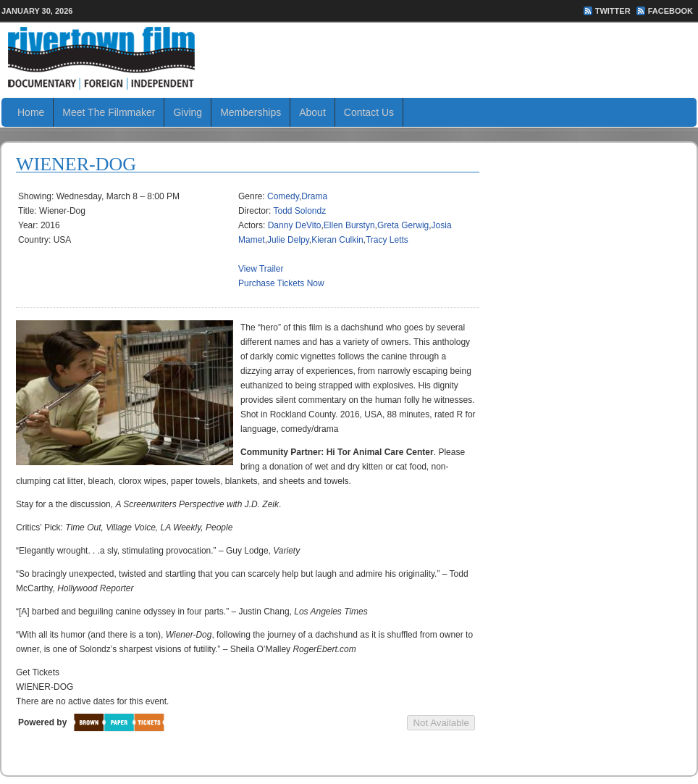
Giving (188, 112)
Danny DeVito (295, 225)
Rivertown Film (349, 58)
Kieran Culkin (337, 240)
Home (31, 112)
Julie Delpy (288, 240)
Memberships (251, 112)
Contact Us (369, 112)
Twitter (613, 11)
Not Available (441, 723)
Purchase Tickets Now (281, 283)
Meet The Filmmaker (109, 112)
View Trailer (261, 269)
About (312, 112)
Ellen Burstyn (349, 225)
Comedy (283, 196)
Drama (314, 196)
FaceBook (670, 11)
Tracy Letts (387, 240)
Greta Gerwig (403, 225)
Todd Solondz (299, 211)
